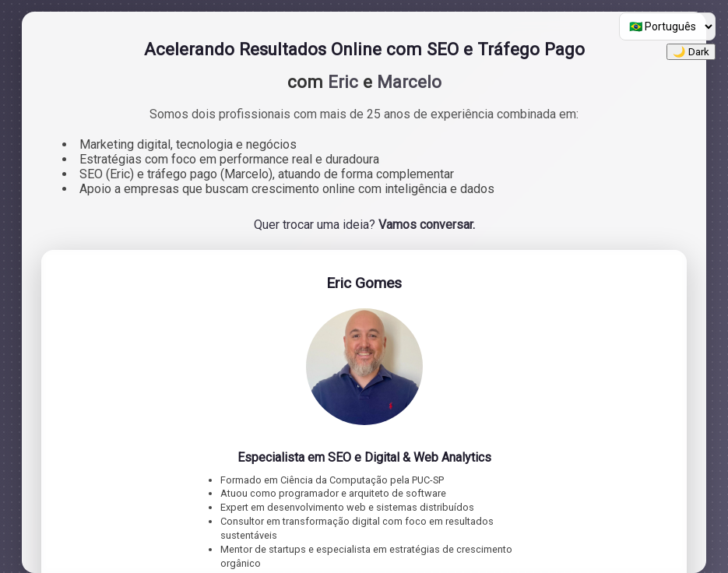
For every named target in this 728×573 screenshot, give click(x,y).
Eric (343, 82)
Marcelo (409, 82)
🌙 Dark (691, 52)
